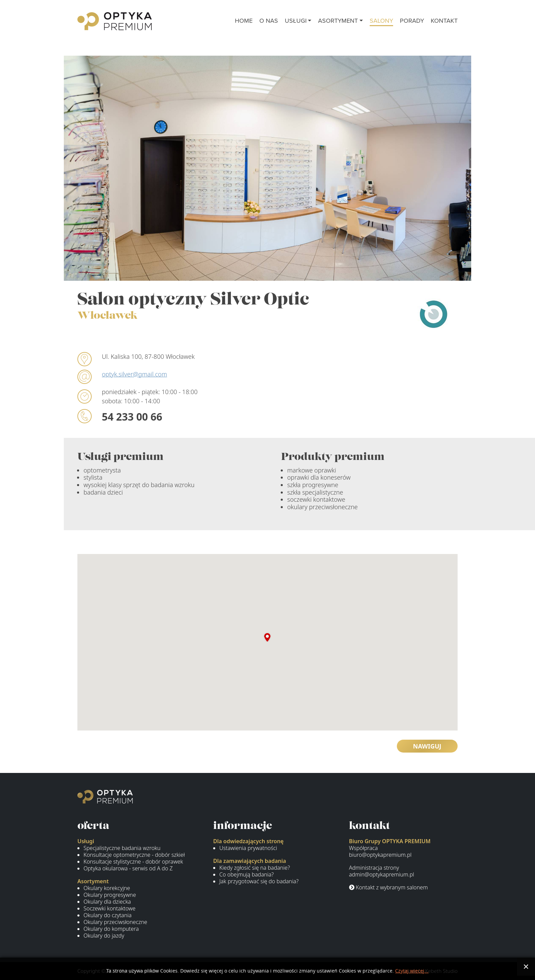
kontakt (444, 21)
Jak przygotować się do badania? (259, 881)
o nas (269, 21)
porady (412, 21)
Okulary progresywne (110, 895)
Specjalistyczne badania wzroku (122, 848)
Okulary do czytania (108, 915)
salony (381, 21)
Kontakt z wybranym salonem (388, 887)
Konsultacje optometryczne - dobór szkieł (134, 855)
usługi (296, 21)
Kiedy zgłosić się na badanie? (255, 868)
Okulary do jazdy (104, 936)
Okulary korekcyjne (107, 888)
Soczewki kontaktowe (109, 908)
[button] (267, 637)
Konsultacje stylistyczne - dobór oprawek (133, 862)
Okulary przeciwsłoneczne (115, 922)
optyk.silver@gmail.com (134, 374)
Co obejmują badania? (246, 874)
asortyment (338, 21)
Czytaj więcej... (412, 971)
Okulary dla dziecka (107, 902)
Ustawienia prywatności (248, 848)
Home (244, 21)
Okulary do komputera (111, 929)
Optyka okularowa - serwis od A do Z (128, 868)
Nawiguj (427, 746)
